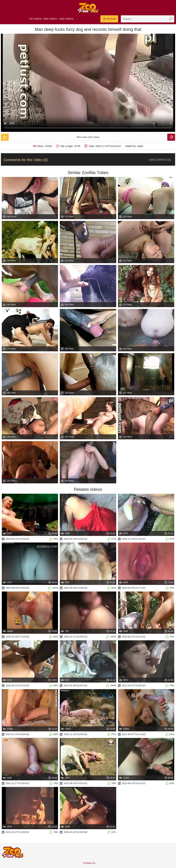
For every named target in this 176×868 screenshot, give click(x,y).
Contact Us (89, 863)
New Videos (50, 19)
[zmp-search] (148, 19)
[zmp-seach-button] (171, 19)
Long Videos (66, 19)
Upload (109, 19)
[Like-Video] (5, 137)
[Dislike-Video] (171, 137)
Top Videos (35, 19)
